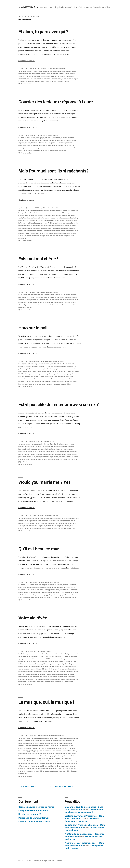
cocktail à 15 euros (48, 659)
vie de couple (30, 682)
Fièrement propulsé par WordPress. (44, 861)
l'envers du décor (24, 756)
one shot (57, 672)
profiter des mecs (58, 302)
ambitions (56, 654)
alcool (50, 654)
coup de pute (69, 444)
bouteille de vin (37, 518)
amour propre (40, 138)
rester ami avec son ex (66, 457)
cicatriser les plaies (66, 213)
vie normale (38, 682)
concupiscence (23, 215)
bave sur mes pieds (27, 295)
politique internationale (38, 674)
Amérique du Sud (26, 518)
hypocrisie (60, 664)
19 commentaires (26, 84)
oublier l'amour (72, 454)
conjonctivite (66, 518)
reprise (71, 766)
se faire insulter (65, 233)
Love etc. (55, 135)
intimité (68, 590)
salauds (50, 677)
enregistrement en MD (66, 746)
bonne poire (52, 138)
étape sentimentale (40, 587)
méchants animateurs (25, 226)
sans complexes (36, 459)
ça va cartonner (29, 743)
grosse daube (47, 751)
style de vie (26, 597)
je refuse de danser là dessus (56, 753)
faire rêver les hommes (64, 140)
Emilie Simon (54, 746)
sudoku (58, 679)
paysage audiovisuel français (47, 228)
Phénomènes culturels (63, 208)
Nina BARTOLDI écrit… (29, 7)
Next (71, 226)
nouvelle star (49, 761)
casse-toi (64, 138)
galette (31, 751)
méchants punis (38, 226)
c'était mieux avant (59, 741)
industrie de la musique (39, 753)
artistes (51, 738)
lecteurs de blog (48, 669)
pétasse (67, 228)
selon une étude (47, 305)
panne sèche (70, 592)
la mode (43, 374)
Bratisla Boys (23, 741)
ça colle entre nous (50, 585)
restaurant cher (38, 677)
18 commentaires (26, 531)
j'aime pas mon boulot (41, 666)
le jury (53, 756)
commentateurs (59, 659)
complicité (32, 140)
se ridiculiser (31, 769)
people (28, 674)
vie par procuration (48, 682)
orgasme (69, 523)
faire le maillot (37, 371)
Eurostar (61, 521)
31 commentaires (26, 387)
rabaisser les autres (30, 231)
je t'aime (46, 297)
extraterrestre (49, 748)
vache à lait (62, 771)
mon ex (64, 454)
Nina (22, 69)
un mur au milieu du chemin (56, 597)
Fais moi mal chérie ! (38, 259)
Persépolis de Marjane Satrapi (33, 818)
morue (67, 226)
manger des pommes (46, 376)
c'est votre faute (47, 741)
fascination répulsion (28, 664)
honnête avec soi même (67, 447)
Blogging (42, 651)
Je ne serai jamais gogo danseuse (82, 820)
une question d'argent (51, 771)
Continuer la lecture (28, 61)
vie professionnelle (68, 682)
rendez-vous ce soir (53, 382)
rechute (56, 457)
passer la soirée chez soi (32, 526)
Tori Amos (65, 769)
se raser (25, 384)
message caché (49, 454)
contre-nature (39, 215)
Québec (67, 674)
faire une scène (47, 447)
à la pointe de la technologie (29, 364)
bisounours (74, 210)
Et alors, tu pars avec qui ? (43, 32)
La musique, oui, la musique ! (46, 702)
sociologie (26, 679)
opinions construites (66, 672)
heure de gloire (65, 218)
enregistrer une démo (25, 748)
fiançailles (56, 447)
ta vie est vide (74, 679)
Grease (44, 218)
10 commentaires (26, 153)
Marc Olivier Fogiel (46, 223)
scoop (20, 597)
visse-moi (28, 307)
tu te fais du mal (53, 150)
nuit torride (66, 376)
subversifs (51, 679)
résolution (67, 302)
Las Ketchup (46, 756)
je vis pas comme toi (30, 669)
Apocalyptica (43, 738)
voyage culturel (39, 81)
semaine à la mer (24, 79)
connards (68, 659)
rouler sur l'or (70, 76)
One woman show (58, 361)
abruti (22, 138)
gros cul (50, 218)
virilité (69, 384)
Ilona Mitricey (73, 751)
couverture (62, 743)
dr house (52, 215)
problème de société (25, 382)
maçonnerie (53, 592)
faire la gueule (37, 447)
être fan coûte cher (39, 748)
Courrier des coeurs (46, 135)
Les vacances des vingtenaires (57, 69)
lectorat (56, 669)
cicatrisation (61, 444)
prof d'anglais (50, 526)
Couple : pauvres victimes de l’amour (37, 807)
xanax (74, 528)
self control (56, 459)
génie (40, 218)
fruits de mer (27, 74)
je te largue (60, 297)
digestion (21, 447)
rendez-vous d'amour (68, 231)
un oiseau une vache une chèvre (34, 771)
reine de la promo (42, 231)
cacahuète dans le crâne (39, 213)
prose (54, 674)
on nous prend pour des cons (67, 761)
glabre (50, 371)
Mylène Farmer (32, 761)
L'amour (45, 442)
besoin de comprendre (31, 656)
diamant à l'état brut (69, 585)
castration (71, 138)
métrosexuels (38, 672)
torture (39, 384)
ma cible (26, 454)
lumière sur (59, 756)
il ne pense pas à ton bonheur (36, 145)
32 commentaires (26, 776)
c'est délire (31, 741)
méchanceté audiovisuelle (69, 223)
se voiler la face (47, 459)
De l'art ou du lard (59, 736)
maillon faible (27, 223)
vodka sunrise (67, 528)
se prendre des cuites (65, 677)
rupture (28, 459)
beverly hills (67, 210)
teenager (42, 236)
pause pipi (22, 674)
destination (54, 71)
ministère (52, 523)
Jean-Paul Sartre (49, 221)
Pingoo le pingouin (64, 763)
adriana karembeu (45, 364)
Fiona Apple (72, 748)
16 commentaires (26, 310)
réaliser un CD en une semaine (59, 766)
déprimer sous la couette (40, 521)
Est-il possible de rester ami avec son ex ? (59, 405)
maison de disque (71, 756)
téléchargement (49, 769)
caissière (28, 659)
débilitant (69, 743)
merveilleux (47, 226)
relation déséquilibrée (30, 150)
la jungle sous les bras (32, 374)
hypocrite (21, 449)
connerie (31, 215)
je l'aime (49, 145)
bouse (20, 213)
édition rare (35, 746)
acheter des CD (25, 738)
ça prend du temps (69, 656)
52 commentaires (26, 684)
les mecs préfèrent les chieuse (34, 300)
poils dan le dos (68, 379)
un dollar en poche (64, 236)
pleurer (38, 457)
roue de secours (42, 150)
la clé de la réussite (39, 452)
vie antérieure (52, 528)
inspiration (59, 449)
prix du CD (41, 766)
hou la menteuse (57, 751)
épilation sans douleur (64, 369)
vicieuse (25, 462)
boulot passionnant (56, 656)
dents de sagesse (68, 366)
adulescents (44, 654)
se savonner (32, 384)
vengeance (62, 150)
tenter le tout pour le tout (39, 597)
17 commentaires (26, 241)
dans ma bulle (68, 661)
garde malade (53, 590)
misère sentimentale (58, 226)
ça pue (48, 366)
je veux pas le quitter (30, 148)
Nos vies (55, 292)
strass (45, 679)
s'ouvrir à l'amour (30, 233)
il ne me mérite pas (62, 143)
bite (46, 138)
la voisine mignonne (61, 452)
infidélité (53, 449)
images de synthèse (25, 753)
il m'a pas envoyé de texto (35, 297)
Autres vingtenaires (46, 292)
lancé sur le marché (36, 756)
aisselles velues (56, 364)
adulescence (35, 738)
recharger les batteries (62, 526)
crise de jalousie (49, 295)
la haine (21, 592)
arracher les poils (29, 366)
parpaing (32, 595)
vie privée (58, 682)
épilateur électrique (50, 369)
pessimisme (40, 595)
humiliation (74, 218)
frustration (34, 218)
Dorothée (28, 746)
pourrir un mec (32, 302)
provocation (60, 674)
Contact (60, 861)
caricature (56, 213)
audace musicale (59, 738)
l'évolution (22, 374)
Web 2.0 (48, 651)
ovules (76, 672)
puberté (44, 382)
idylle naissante (23, 221)
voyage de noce (50, 81)
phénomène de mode (51, 763)
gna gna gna (38, 751)
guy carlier (56, 218)
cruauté (46, 215)
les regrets (45, 592)
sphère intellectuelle (36, 679)
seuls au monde (35, 79)
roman (45, 677)
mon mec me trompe (63, 148)
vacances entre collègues (70, 79)
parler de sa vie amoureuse (27, 457)
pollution (48, 674)
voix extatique (23, 774)
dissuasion (28, 447)
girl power (41, 143)
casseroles (58, 518)
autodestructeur (35, 210)
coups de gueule (42, 661)
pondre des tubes (31, 766)
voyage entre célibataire (63, 81)
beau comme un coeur (36, 585)
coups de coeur (31, 661)
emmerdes (40, 369)
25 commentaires (26, 600)
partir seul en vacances (58, 76)
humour (65, 751)
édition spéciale (44, 746)
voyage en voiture (71, 597)
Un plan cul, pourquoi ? (30, 814)
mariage (32, 454)
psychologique (36, 382)
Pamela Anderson (57, 379)
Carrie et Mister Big (50, 444)
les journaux (63, 669)
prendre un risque (57, 595)
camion (50, 213)
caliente (51, 518)
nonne (51, 672)
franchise (34, 143)
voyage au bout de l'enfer (26, 81)
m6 (64, 756)
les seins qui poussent (32, 376)
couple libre (52, 140)
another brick (25, 585)
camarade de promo (41, 743)
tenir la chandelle (46, 79)
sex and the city (65, 459)
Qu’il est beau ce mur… (40, 549)
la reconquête (50, 452)
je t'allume (53, 297)
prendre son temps (47, 457)
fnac (20, 751)
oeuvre (55, 761)
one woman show (45, 379)
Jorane (74, 753)
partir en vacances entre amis (41, 76)
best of (67, 738)
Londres (37, 523)
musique (46, 672)
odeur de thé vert (34, 379)
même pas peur (55, 758)
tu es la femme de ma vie (60, 305)
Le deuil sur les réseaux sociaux (34, 822)
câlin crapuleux (36, 659)
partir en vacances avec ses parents (58, 74)
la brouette (74, 590)
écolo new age (32, 369)
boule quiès (74, 738)
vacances (58, 79)
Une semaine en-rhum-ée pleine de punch (84, 811)
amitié (41, 444)
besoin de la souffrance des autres (51, 210)
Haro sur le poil (33, 328)
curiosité (60, 661)
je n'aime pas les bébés (61, 666)
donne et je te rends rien (62, 295)
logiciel (47, 300)
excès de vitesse (65, 587)
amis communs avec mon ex (30, 444)
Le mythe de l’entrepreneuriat (33, 811)
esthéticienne (27, 371)
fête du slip (39, 664)
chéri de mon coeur (43, 71)
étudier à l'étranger (53, 587)
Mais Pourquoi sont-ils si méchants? (53, 171)
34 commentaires (26, 464)
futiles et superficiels (50, 664)
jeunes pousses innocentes (63, 221)
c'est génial (38, 741)
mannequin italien (24, 758)
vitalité (60, 528)
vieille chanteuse (72, 771)
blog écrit (42, 656)
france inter (27, 218)
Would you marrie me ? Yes (45, 482)
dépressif (21, 746)
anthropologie (64, 654)
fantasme (45, 371)
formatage (25, 751)
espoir (20, 587)
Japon (51, 666)
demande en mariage (25, 521)
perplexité (60, 228)
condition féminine (42, 140)
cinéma (56, 743)
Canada (50, 743)
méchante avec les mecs (66, 300)
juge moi (40, 669)
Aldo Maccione (66, 364)
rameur (72, 674)
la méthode (68, 297)
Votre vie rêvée (33, 618)
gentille (24, 297)
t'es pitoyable (65, 679)
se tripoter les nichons (32, 236)
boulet (58, 138)
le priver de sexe (42, 148)
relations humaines (54, 231)
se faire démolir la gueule (52, 233)
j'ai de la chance (29, 523)
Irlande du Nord (29, 666)
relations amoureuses (25, 677)
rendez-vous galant (66, 382)
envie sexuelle (53, 521)
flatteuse (28, 143)
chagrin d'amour (23, 140)
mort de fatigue (61, 523)
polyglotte (47, 595)
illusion (47, 449)
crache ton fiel (52, 661)
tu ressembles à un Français (39, 528)
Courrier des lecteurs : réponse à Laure (56, 102)
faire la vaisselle (31, 590)
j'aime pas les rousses (36, 221)
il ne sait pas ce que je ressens (35, 449)
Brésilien (45, 518)
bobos (48, 656)
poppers (43, 526)
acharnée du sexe (34, 654)
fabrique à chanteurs (61, 748)
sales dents (39, 233)
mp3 (62, 758)
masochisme (36, 74)
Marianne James (36, 758)
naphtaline (41, 761)
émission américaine (62, 215)
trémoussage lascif (52, 236)
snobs (20, 679)
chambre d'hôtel (32, 71)
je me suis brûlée (73, 371)
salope (55, 677)
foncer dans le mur (43, 590)
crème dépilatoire (56, 366)
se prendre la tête (35, 305)
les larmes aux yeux (61, 374)
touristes (26, 528)
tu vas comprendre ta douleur (51, 384)
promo (47, 766)
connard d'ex (74, 518)
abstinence (24, 654)
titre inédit (58, 769)
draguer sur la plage (64, 71)
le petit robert (50, 374)
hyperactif (62, 590)
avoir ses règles (40, 366)
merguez (43, 74)
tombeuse (22, 682)
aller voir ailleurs (30, 138)
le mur (39, 592)
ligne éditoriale (73, 669)
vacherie (63, 384)
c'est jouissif (27, 213)
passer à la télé (33, 228)
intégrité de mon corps (60, 371)
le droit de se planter (30, 592)
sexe (74, 677)
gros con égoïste (50, 143)
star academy (39, 769)
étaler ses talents (28, 587)
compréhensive (38, 295)
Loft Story (21, 672)
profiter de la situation (45, 302)
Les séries (43, 69)
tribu (53, 79)
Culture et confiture (49, 208)
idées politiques (69, 664)
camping (23, 71)
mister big (58, 454)
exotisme (67, 521)
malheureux (36, 223)
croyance (60, 585)
